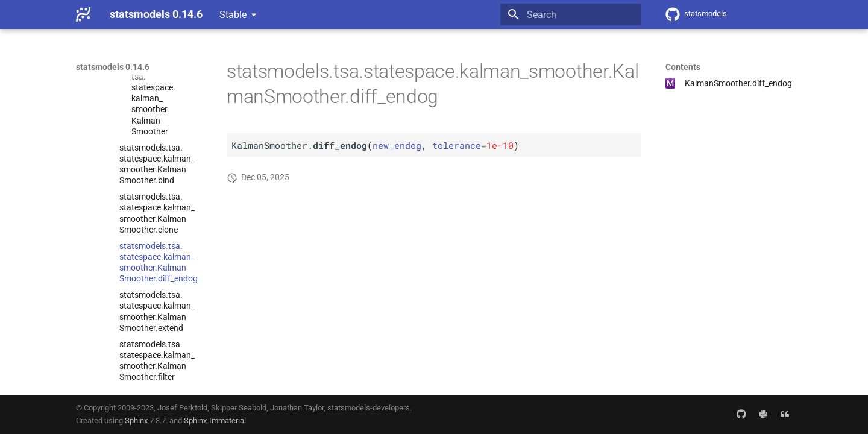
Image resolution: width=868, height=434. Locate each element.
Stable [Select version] (233, 15)
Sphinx (136, 420)
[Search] (571, 14)
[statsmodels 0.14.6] (83, 14)
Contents (683, 67)
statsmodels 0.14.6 (113, 67)
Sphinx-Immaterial (215, 420)
